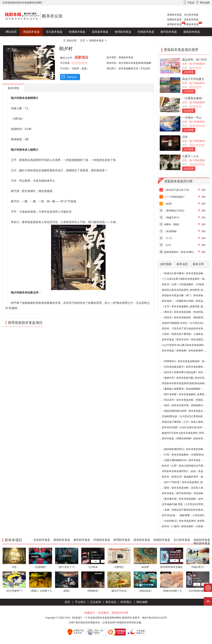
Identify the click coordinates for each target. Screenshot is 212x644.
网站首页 (11, 32)
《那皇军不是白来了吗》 (177, 190)
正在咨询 (96, 602)
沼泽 (185, 137)
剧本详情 (13, 88)
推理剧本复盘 (174, 24)
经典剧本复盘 (191, 24)
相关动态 (111, 602)
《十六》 (169, 238)
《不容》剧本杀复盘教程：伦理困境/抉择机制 (186, 455)
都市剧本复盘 (169, 32)
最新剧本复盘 (192, 32)
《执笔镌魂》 (171, 231)
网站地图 (142, 602)
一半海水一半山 (192, 118)
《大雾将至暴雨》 (193, 98)
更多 (54, 40)
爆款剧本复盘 (37, 40)
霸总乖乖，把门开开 (195, 60)
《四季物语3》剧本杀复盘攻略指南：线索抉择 (187, 361)
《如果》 (169, 204)
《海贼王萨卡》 (172, 217)
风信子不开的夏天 (193, 79)
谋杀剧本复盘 (191, 19)
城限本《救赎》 (172, 224)
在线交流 (72, 77)
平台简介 (80, 602)
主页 (82, 40)
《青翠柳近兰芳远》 (175, 211)
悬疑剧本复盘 (174, 15)
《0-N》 (168, 245)
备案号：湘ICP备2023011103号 (150, 618)
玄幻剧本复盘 (191, 15)
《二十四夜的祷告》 (175, 197)
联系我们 (126, 602)
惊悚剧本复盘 (174, 19)
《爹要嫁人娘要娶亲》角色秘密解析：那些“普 (187, 389)
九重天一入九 (190, 156)
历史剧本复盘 (14, 40)
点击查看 (189, 72)
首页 (67, 602)
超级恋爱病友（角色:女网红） (180, 252)
